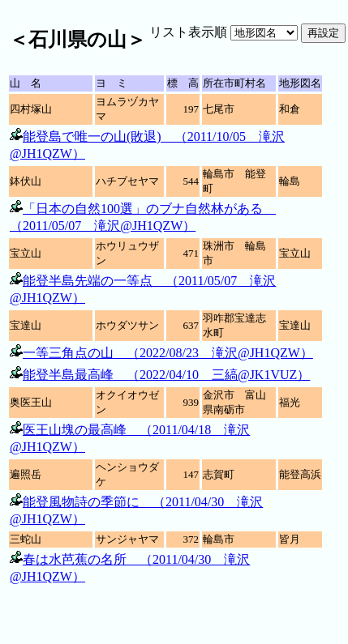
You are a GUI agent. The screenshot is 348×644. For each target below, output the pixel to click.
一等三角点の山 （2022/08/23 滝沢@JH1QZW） (168, 353)
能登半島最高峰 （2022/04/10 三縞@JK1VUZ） (166, 375)
